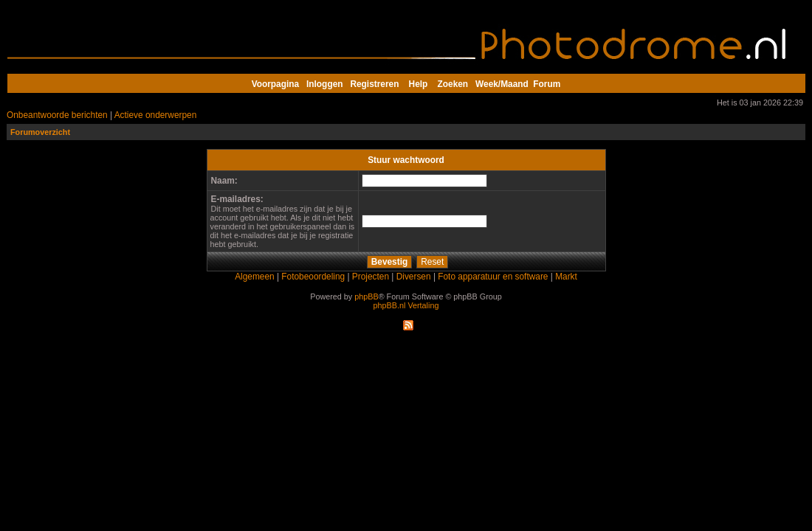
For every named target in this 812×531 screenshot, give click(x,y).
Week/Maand (502, 84)
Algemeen (254, 277)
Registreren (374, 84)
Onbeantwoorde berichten (57, 115)
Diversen (414, 277)
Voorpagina (275, 84)
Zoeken (453, 84)
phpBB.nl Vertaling (406, 305)
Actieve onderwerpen (156, 115)
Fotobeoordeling (313, 277)
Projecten (371, 277)
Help (419, 84)
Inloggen (324, 84)
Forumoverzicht (40, 132)
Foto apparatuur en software (493, 277)
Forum (547, 84)
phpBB (366, 296)
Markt (566, 277)
